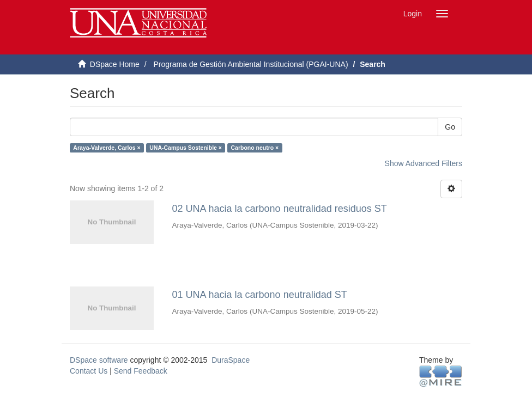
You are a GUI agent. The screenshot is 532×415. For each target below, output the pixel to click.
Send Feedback (141, 371)
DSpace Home (115, 64)
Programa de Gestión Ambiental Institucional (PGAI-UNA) (250, 64)
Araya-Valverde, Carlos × (107, 148)
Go (450, 127)
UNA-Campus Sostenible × (186, 148)
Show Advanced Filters (424, 163)
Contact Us (89, 371)
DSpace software (99, 360)
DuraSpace (231, 360)
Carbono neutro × (255, 148)
